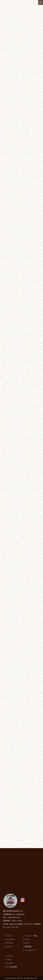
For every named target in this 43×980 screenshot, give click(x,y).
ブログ (9, 960)
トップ (9, 936)
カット (27, 939)
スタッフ (10, 947)
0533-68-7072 (14, 918)
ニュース (10, 956)
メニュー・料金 (31, 936)
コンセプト (11, 939)
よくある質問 (12, 967)
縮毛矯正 (28, 947)
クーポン (10, 963)
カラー (27, 943)
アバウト (10, 943)
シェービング (30, 950)
